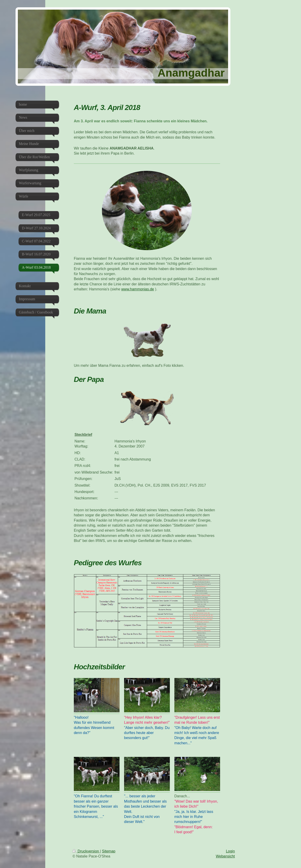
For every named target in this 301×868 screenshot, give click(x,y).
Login (230, 851)
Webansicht (225, 856)
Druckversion (86, 851)
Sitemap (109, 851)
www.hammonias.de (138, 289)
